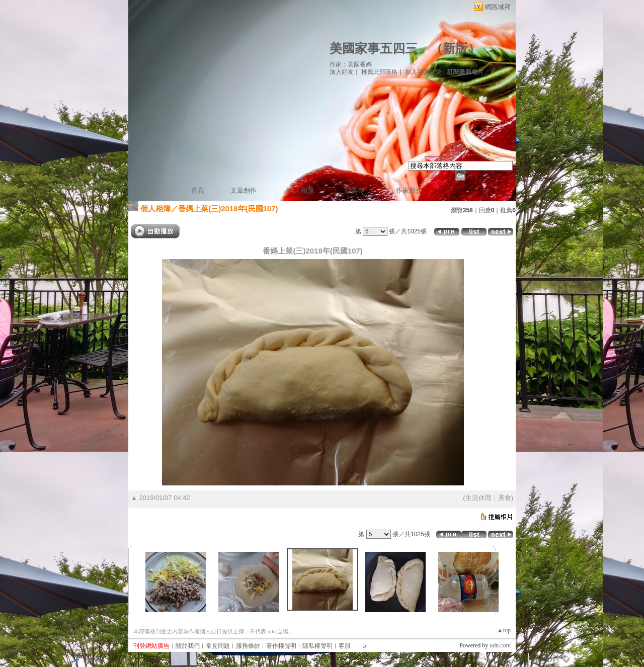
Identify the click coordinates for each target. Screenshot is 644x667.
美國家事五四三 (374, 49)
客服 (345, 646)
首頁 (198, 190)
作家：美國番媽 (351, 64)
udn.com (500, 645)
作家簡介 (409, 190)
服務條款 (248, 646)
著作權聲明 (281, 646)
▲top (504, 630)
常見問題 (218, 646)
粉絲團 (93, 659)
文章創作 (244, 190)
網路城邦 (498, 7)
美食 (505, 498)
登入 (503, 659)
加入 (520, 659)
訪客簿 (355, 190)
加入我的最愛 (423, 72)
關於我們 (188, 646)
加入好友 (342, 72)
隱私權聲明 (317, 646)
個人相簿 (301, 190)
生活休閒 (478, 498)
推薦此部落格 (379, 72)
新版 (455, 49)
